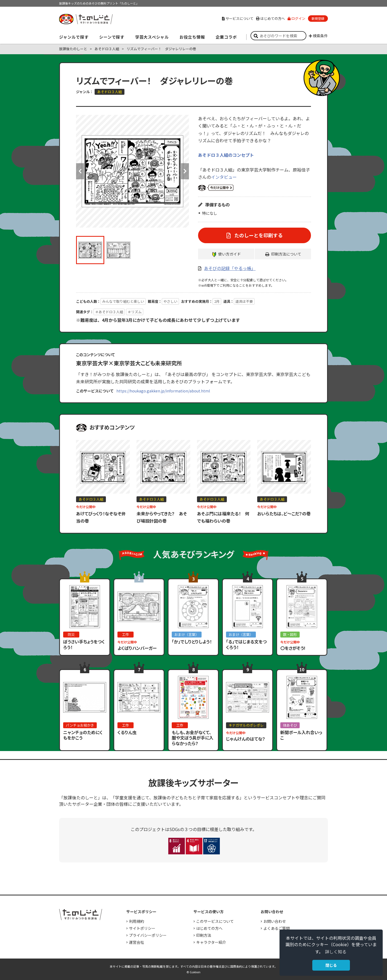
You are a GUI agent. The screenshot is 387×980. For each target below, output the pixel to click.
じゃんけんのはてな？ (246, 739)
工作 (126, 634)
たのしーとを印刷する (258, 235)
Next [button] (185, 171)
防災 (71, 634)
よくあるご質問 (277, 928)
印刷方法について (286, 254)
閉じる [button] (331, 965)
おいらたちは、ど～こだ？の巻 (284, 513)
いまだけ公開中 (216, 188)
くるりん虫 (127, 732)
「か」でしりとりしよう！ (192, 642)
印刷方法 (204, 935)
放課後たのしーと (73, 49)
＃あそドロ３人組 (109, 312)
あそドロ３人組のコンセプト (226, 155)
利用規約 (137, 921)
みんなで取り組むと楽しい (123, 301)
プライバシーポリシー (148, 935)
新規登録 (318, 18)
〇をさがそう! (293, 648)
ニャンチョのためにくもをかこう (83, 735)
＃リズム (135, 312)
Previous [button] (80, 171)
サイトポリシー (142, 928)
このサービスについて (215, 921)
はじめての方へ (270, 18)
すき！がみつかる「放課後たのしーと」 (86, 19)
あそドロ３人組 (107, 49)
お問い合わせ (275, 921)
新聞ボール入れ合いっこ (301, 735)
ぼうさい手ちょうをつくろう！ (84, 644)
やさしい (170, 301)
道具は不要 (244, 301)
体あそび (290, 725)
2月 (217, 301)
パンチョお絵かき (80, 725)
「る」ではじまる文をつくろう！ (246, 644)
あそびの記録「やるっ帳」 (230, 268)
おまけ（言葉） (187, 634)
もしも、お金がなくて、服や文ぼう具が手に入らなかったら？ (193, 738)
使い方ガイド (230, 254)
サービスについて (238, 18)
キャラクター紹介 (211, 942)
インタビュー (224, 177)
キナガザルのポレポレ (246, 725)
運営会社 (137, 942)
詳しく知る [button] (336, 952)
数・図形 (290, 634)
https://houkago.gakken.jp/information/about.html (163, 391)
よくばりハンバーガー (137, 648)
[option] (132, 171)
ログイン (296, 18)
